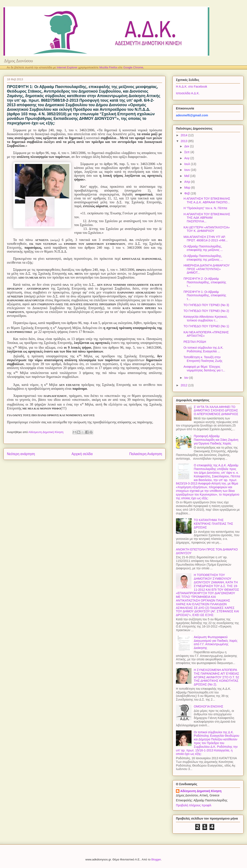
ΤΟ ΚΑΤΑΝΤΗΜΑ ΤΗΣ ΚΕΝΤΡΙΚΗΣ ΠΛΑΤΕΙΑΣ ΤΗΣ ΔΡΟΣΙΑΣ (214, 524)
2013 (184, 141)
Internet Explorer (67, 67)
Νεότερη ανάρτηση (21, 454)
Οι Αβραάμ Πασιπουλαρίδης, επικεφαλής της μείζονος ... (203, 248)
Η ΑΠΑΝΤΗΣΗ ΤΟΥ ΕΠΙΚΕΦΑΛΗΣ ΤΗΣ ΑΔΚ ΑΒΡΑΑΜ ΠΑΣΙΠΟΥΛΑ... (207, 218)
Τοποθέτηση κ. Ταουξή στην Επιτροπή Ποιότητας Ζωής (203, 359)
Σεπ (187, 152)
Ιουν (187, 170)
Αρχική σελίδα (82, 454)
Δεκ (187, 146)
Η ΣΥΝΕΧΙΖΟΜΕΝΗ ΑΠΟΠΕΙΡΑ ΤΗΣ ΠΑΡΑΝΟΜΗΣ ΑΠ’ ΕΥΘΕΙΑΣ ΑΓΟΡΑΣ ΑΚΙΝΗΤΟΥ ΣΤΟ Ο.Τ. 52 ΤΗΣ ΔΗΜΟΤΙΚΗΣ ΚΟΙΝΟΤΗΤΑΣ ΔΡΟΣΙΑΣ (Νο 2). (217, 677)
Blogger (156, 859)
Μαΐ (187, 176)
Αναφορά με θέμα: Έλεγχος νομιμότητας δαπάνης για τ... (204, 368)
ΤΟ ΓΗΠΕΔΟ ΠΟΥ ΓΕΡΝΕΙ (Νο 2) (206, 311)
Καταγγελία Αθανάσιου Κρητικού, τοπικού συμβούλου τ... (206, 318)
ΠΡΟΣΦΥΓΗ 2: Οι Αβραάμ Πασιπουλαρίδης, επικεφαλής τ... (205, 282)
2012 (184, 385)
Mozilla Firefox (108, 67)
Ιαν (187, 378)
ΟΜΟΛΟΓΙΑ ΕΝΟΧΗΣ (209, 706)
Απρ (188, 182)
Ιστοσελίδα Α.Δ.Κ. (188, 93)
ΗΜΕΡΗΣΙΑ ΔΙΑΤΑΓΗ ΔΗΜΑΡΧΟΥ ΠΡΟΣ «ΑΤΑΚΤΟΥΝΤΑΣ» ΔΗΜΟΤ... (207, 269)
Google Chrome (133, 67)
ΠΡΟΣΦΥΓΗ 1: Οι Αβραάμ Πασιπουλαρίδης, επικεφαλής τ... (205, 295)
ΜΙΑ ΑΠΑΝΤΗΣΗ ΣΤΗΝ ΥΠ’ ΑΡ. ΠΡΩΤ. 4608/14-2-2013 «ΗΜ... (206, 239)
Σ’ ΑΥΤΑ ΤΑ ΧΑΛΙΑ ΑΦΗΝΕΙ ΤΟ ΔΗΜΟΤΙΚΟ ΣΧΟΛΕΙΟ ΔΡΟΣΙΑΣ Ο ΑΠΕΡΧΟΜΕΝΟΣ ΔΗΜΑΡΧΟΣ (216, 411)
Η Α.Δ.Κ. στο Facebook (192, 87)
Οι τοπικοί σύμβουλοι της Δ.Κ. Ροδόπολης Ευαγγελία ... (203, 349)
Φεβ (187, 193)
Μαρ (188, 188)
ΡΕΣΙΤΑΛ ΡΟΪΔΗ (195, 342)
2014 (184, 135)
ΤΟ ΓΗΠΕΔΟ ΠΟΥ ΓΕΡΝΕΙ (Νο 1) (206, 326)
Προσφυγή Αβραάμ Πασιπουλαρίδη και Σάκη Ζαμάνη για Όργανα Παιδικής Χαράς (216, 440)
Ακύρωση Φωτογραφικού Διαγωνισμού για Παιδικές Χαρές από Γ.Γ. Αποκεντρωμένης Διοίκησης (216, 642)
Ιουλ (187, 164)
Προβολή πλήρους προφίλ (194, 805)
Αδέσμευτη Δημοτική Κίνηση (201, 791)
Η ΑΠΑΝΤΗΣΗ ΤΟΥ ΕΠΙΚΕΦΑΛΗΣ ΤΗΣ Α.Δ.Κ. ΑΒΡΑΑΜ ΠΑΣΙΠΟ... (207, 200)
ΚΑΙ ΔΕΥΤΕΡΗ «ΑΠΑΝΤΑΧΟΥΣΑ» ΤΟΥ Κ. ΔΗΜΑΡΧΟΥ (207, 229)
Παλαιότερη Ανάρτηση (146, 454)
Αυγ (187, 158)
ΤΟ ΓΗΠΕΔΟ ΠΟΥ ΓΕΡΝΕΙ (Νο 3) (206, 305)
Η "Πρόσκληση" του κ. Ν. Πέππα (205, 208)
